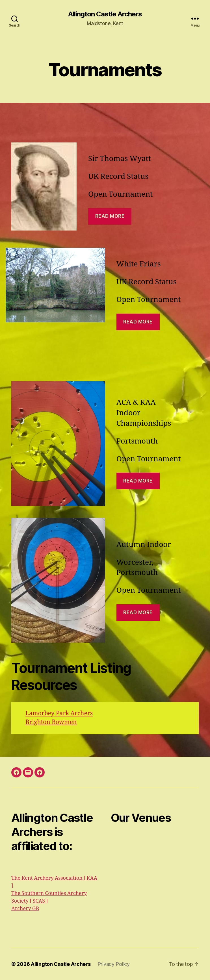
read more (138, 481)
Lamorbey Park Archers (59, 713)
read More (110, 216)
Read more (138, 322)
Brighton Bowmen (51, 722)
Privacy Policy (114, 964)
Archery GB (25, 909)
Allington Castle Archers (105, 14)
